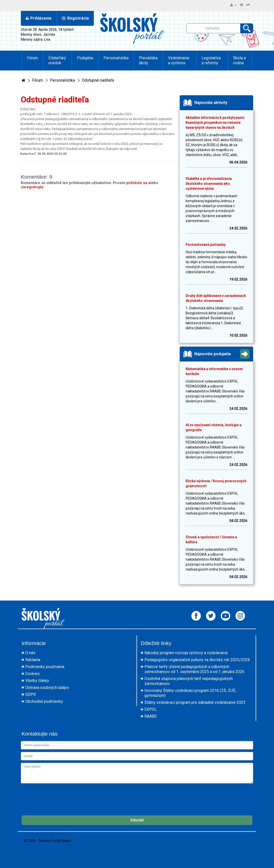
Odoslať (137, 820)
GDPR (31, 694)
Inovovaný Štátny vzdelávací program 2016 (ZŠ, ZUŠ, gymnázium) (190, 693)
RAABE (151, 716)
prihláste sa (137, 183)
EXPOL (151, 709)
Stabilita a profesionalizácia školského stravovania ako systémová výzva (209, 184)
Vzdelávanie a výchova (179, 60)
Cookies (33, 674)
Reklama (33, 660)
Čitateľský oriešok (57, 60)
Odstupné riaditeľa (98, 80)
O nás (30, 653)
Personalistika (116, 58)
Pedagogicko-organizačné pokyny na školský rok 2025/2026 (197, 660)
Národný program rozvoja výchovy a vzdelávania (186, 653)
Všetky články (37, 681)
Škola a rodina (239, 60)
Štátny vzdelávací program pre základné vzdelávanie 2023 (195, 702)
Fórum (33, 58)
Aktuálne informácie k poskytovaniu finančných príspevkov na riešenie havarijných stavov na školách (215, 123)
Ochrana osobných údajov (47, 688)
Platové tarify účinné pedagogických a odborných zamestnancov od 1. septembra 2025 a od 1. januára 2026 (194, 669)
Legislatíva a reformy (211, 60)
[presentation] (59, 796)
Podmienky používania (45, 667)
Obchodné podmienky (44, 701)
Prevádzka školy (148, 60)
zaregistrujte (32, 187)
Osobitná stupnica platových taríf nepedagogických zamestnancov (189, 681)
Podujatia (85, 58)
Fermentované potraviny (206, 245)
